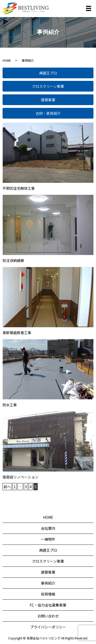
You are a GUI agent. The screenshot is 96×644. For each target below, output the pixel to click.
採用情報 (48, 594)
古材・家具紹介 (48, 113)
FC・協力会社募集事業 (48, 605)
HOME (7, 60)
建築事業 (48, 100)
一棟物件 (48, 539)
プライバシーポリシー (48, 627)
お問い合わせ (48, 616)
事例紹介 (48, 583)
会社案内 (48, 528)
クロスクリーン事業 (48, 86)
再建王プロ (48, 73)
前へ (7, 487)
